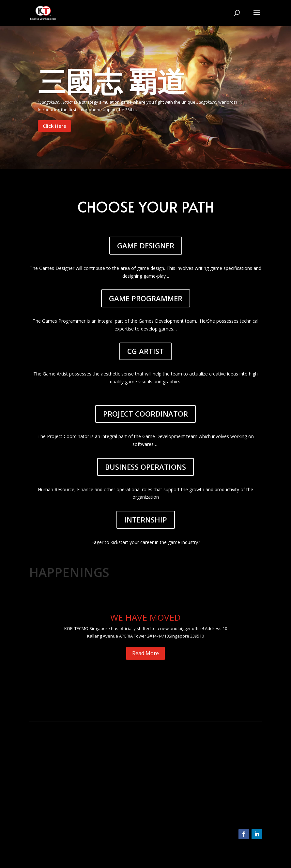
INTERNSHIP (146, 520)
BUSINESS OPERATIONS (145, 467)
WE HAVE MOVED (145, 617)
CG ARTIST (145, 351)
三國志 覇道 (112, 81)
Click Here (54, 126)
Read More (145, 653)
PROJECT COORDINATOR (145, 414)
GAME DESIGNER (146, 245)
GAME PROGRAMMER (146, 298)
